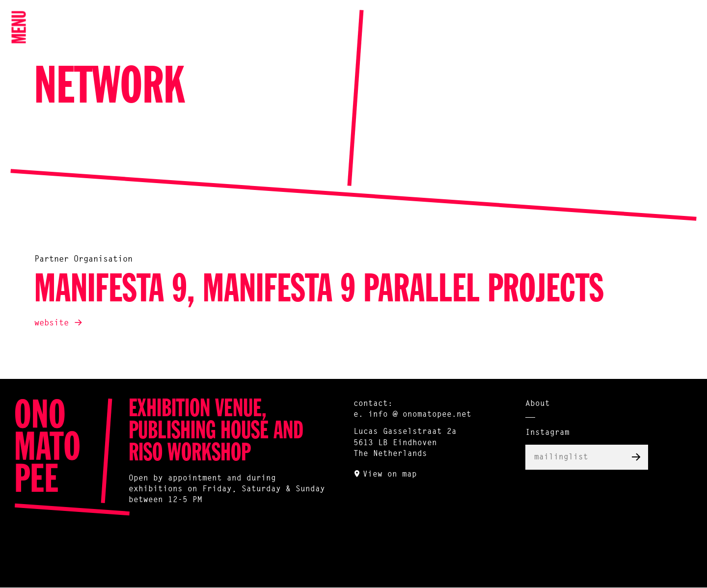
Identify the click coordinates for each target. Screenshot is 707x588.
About (538, 404)
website (52, 323)
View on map (390, 475)
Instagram (547, 433)
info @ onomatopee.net (420, 415)
